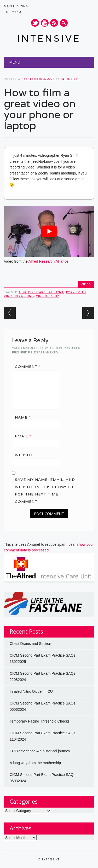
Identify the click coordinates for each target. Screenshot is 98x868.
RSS (54, 23)
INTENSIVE (49, 38)
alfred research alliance (41, 292)
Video (86, 284)
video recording (19, 296)
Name (25, 417)
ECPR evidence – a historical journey (40, 751)
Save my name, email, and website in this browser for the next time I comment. (45, 491)
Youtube (45, 23)
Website (24, 455)
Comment (30, 367)
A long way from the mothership (35, 763)
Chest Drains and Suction (30, 644)
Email (25, 436)
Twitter (35, 23)
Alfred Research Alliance (48, 261)
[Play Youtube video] (49, 232)
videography (48, 296)
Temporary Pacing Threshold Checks (40, 721)
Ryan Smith (76, 292)
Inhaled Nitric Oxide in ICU (31, 691)
